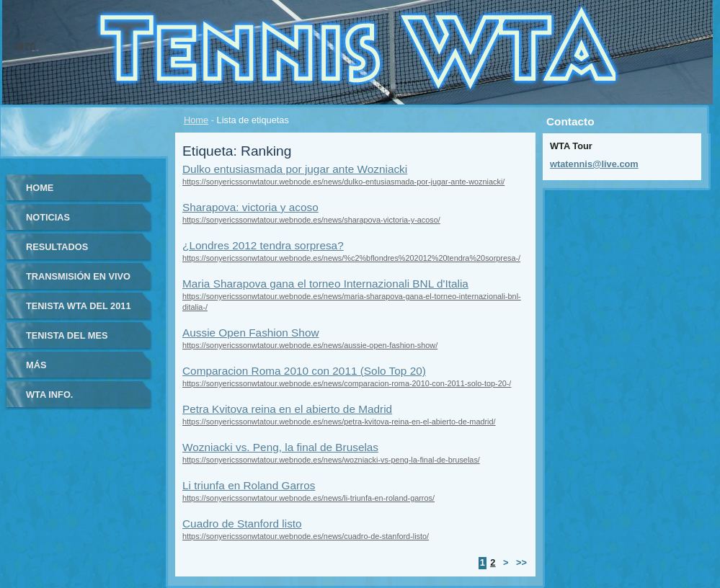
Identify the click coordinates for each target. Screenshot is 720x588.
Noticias (48, 217)
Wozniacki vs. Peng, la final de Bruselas (280, 447)
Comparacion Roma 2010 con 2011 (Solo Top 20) (304, 371)
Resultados (57, 247)
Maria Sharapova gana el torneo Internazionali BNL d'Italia (325, 284)
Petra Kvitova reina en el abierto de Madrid (287, 409)
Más (36, 365)
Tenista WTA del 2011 (79, 306)
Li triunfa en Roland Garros (249, 485)
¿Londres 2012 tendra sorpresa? (263, 245)
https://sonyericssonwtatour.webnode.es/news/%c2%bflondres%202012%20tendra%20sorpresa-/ (351, 258)
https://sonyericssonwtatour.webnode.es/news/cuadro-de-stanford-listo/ (306, 536)
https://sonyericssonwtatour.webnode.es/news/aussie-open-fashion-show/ (310, 345)
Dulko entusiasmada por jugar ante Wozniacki (295, 169)
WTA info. (49, 395)
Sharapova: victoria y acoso (250, 207)
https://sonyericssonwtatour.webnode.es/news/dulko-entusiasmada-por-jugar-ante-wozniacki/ (343, 182)
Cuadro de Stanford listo (242, 524)
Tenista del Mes (67, 335)
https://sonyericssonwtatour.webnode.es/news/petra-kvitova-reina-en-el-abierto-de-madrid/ (339, 422)
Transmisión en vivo (78, 276)
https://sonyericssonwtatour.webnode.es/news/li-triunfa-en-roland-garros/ (308, 498)
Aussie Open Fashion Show (251, 333)
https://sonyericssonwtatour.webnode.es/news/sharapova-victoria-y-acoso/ (311, 220)
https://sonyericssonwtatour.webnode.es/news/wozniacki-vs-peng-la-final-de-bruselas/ (331, 460)
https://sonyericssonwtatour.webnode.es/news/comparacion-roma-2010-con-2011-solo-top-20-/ (347, 383)
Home (196, 120)
